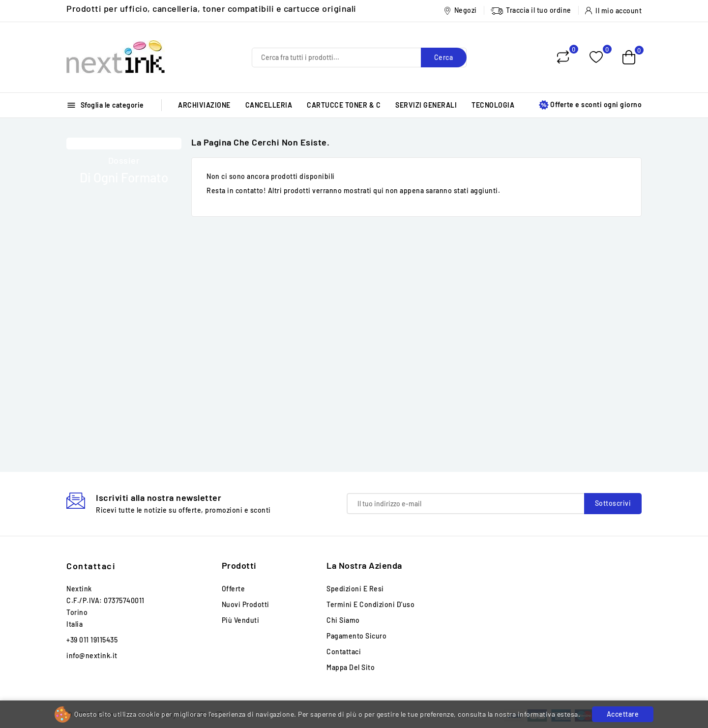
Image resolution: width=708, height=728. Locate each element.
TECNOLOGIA (493, 105)
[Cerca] (359, 58)
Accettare (623, 714)
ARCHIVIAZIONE (204, 105)
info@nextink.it (92, 655)
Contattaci (91, 566)
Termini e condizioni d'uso (370, 604)
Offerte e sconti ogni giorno (590, 105)
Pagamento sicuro (356, 636)
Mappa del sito (351, 667)
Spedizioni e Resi (355, 589)
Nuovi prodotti (246, 604)
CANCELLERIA (269, 105)
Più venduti (241, 620)
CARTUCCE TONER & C (344, 105)
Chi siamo (343, 620)
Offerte (234, 589)
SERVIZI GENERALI (426, 105)
